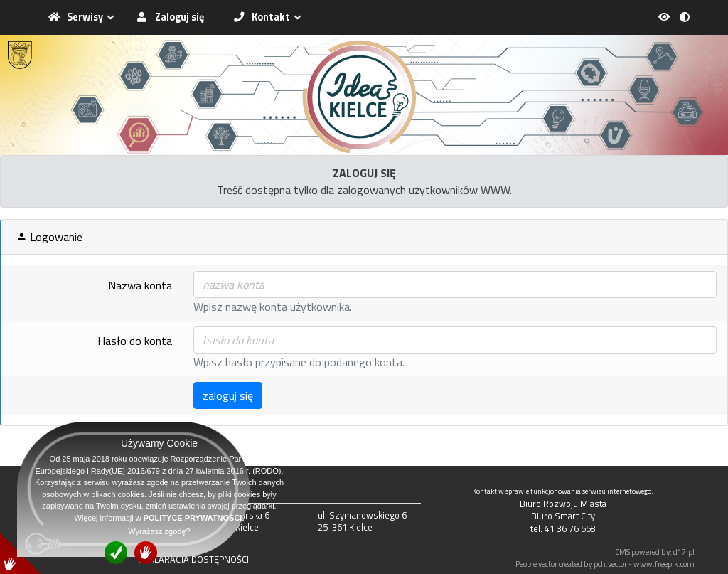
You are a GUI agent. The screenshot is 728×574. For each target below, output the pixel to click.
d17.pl (684, 552)
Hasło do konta (135, 341)
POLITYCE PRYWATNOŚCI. (194, 518)
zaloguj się (228, 395)
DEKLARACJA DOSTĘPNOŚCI (194, 559)
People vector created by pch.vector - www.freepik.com (605, 564)
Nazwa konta (140, 285)
